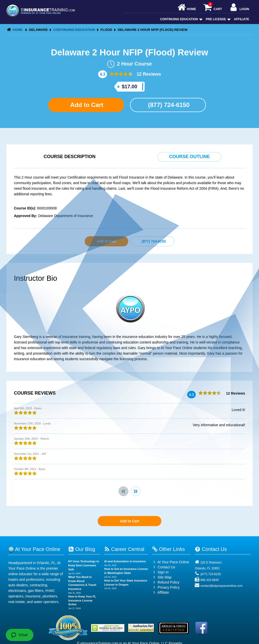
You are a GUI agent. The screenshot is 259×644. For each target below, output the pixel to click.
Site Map (162, 577)
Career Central (124, 549)
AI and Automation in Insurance (125, 561)
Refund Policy (168, 582)
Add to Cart (86, 105)
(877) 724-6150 (168, 105)
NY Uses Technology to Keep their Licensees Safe (84, 565)
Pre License (218, 19)
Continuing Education (181, 19)
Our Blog (82, 549)
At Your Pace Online (170, 562)
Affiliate (242, 19)
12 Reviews (148, 74)
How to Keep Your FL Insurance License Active (82, 600)
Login (239, 8)
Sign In (160, 572)
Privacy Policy (169, 587)
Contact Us (164, 567)
